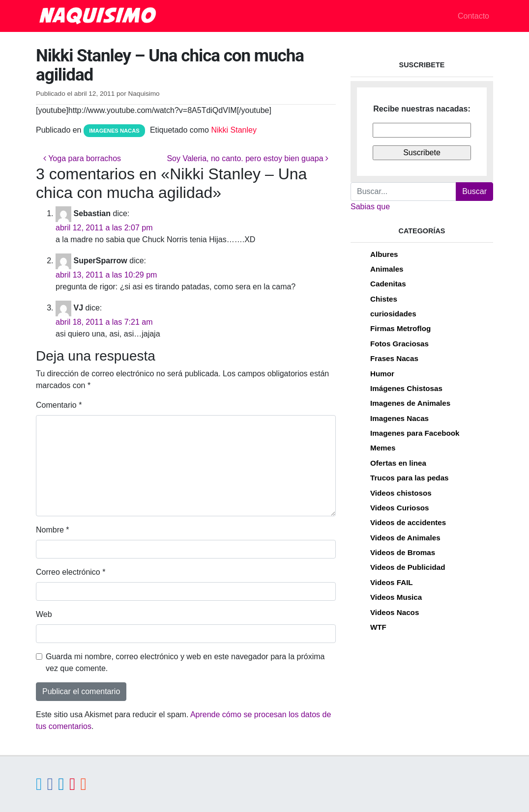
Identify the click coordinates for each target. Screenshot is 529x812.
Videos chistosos (401, 493)
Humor (382, 374)
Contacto (473, 16)
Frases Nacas (394, 358)
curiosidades (393, 314)
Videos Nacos (395, 612)
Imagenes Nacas (114, 131)
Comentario (59, 405)
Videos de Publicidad (408, 567)
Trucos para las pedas (410, 478)
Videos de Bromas (403, 552)
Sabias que (370, 207)
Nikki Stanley (234, 130)
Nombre (53, 530)
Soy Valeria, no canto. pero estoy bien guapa (248, 158)
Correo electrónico (71, 572)
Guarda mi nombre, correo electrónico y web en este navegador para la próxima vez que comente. (185, 662)
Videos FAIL (392, 582)
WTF (378, 627)
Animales (387, 269)
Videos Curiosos (400, 508)
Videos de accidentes (408, 522)
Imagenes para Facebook (415, 433)
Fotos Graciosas (399, 344)
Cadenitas (388, 284)
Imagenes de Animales (410, 403)
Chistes (384, 299)
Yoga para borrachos (82, 158)
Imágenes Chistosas (406, 388)
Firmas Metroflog (400, 328)
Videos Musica (396, 597)
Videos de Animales (405, 538)
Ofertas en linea (398, 463)
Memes (383, 448)
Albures (384, 254)
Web (44, 614)
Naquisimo (144, 94)
